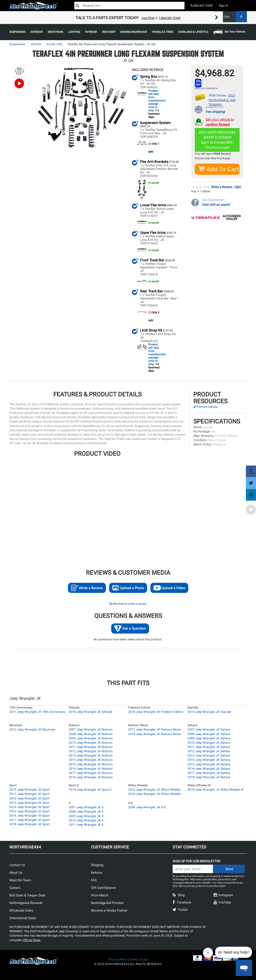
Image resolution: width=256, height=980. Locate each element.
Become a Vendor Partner (109, 910)
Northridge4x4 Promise (107, 903)
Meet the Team (20, 880)
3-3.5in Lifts (54, 44)
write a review (137, 604)
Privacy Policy (118, 959)
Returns (97, 872)
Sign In (224, 6)
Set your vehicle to (220, 122)
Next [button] (217, 18)
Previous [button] (40, 18)
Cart (233, 17)
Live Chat (148, 18)
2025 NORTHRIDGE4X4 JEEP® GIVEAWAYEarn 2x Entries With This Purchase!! (217, 140)
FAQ (94, 880)
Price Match (100, 895)
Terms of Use (139, 959)
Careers (15, 887)
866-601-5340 (202, 6)
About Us (16, 872)
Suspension (17, 44)
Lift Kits (36, 44)
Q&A (238, 187)
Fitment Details (207, 407)
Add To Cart (219, 169)
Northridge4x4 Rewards (26, 903)
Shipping (97, 865)
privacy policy (195, 886)
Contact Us (17, 865)
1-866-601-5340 (170, 18)
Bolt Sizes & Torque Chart (27, 895)
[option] (128, 18)
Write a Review (222, 187)
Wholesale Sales (21, 910)
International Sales (23, 918)
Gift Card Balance (103, 887)
